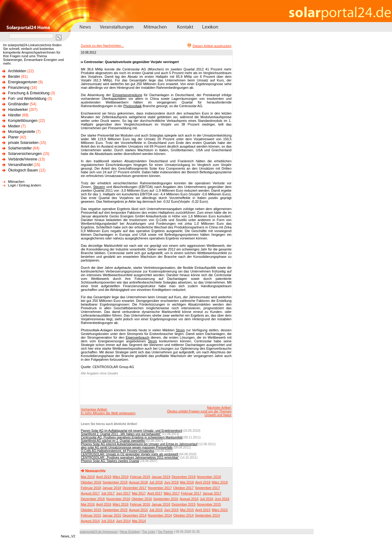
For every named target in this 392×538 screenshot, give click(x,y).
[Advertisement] (155, 390)
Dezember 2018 (183, 477)
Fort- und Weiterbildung (27, 99)
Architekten (17, 71)
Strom (180, 330)
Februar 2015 (91, 515)
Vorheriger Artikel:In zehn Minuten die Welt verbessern (108, 411)
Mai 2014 (139, 521)
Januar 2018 (112, 488)
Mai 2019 (88, 477)
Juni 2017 (123, 493)
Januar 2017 (212, 493)
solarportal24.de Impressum (99, 532)
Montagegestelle (21, 132)
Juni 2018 (171, 482)
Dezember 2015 (183, 504)
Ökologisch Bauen (23, 170)
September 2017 (207, 488)
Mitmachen (16, 182)
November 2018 (209, 477)
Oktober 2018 (91, 482)
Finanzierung (19, 88)
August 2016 (189, 499)
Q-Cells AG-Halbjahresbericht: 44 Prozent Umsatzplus (118, 451)
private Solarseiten (23, 143)
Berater (14, 77)
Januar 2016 (161, 504)
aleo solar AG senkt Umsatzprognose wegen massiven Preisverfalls (127, 448)
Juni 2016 (222, 499)
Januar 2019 (161, 477)
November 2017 (160, 488)
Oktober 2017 (184, 488)
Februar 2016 (140, 504)
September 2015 (115, 510)
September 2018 (115, 482)
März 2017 (172, 493)
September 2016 (166, 499)
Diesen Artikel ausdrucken (212, 46)
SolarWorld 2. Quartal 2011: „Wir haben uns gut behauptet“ (121, 434)
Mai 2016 (88, 504)
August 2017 (90, 493)
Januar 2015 (112, 515)
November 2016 (118, 499)
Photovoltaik (133, 106)
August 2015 (138, 510)
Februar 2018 (91, 488)
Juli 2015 (156, 510)
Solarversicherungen (25, 154)
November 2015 (209, 504)
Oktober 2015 (91, 510)
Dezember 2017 (134, 488)
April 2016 (104, 504)
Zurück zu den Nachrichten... (102, 46)
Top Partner (165, 532)
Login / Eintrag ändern (24, 185)
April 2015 (203, 510)
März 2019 (121, 477)
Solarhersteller (20, 148)
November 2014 (160, 515)
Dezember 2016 (93, 499)
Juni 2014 (123, 521)
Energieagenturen (23, 82)
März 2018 (220, 482)
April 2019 (104, 477)
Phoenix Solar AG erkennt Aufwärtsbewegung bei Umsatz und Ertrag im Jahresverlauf (139, 444)
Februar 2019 (140, 477)
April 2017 (155, 493)
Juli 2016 (207, 499)
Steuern (99, 187)
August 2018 (138, 482)
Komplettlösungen (23, 121)
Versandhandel (20, 165)
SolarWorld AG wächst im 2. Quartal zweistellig (113, 441)
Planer (13, 137)
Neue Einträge (130, 532)
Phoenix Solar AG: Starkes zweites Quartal (110, 461)
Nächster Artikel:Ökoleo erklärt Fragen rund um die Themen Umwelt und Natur (199, 411)
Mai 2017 (139, 493)
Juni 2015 (171, 510)
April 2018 (203, 482)
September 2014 (207, 515)
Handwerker (18, 110)
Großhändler (18, 104)
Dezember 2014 (134, 515)
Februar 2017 (191, 493)
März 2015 (220, 510)
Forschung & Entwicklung (29, 93)
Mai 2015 (187, 510)
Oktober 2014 (184, 515)
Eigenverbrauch (138, 337)
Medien (14, 126)
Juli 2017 (108, 493)
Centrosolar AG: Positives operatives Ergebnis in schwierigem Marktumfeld (132, 437)
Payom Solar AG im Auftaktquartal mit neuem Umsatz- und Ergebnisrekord (132, 431)
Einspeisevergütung (127, 95)
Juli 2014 (108, 521)
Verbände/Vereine (23, 159)
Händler (14, 115)
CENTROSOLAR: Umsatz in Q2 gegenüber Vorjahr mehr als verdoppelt (130, 454)
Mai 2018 (187, 482)
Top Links (149, 532)
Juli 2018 (156, 482)
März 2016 (121, 504)
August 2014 (90, 521)
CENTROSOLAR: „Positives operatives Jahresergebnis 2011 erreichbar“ (130, 458)
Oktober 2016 (142, 499)
